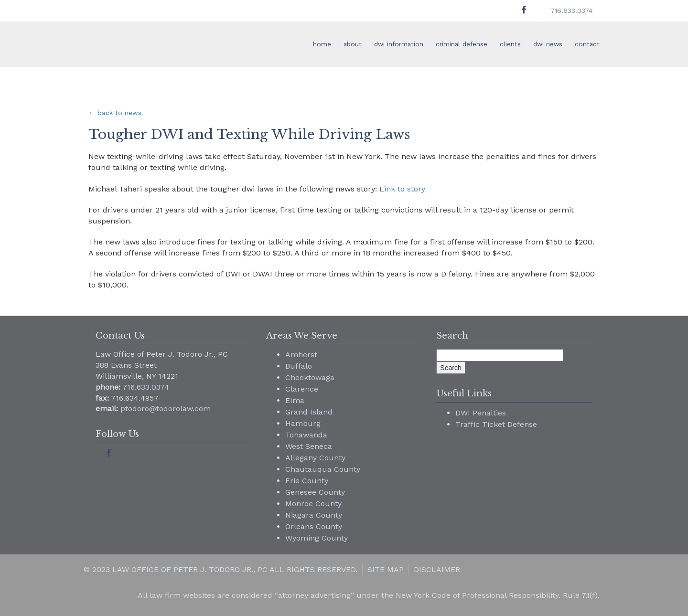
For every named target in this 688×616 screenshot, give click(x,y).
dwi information (399, 44)
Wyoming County (317, 538)
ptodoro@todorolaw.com (166, 409)
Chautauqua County (323, 469)
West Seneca (309, 446)
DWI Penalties (481, 413)
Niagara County (314, 515)
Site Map (386, 569)
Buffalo (299, 366)
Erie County (307, 481)
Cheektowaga (310, 377)
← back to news (115, 113)
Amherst (301, 355)
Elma (295, 400)
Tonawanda (306, 435)
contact (587, 44)
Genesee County (315, 492)
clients (510, 44)
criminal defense (462, 44)
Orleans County (314, 526)
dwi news (548, 44)
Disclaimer (437, 569)
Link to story (402, 189)
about (353, 44)
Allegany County (315, 458)
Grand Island (309, 412)
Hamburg (303, 423)
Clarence (302, 389)
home (322, 44)
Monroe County (313, 504)
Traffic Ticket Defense (496, 424)
